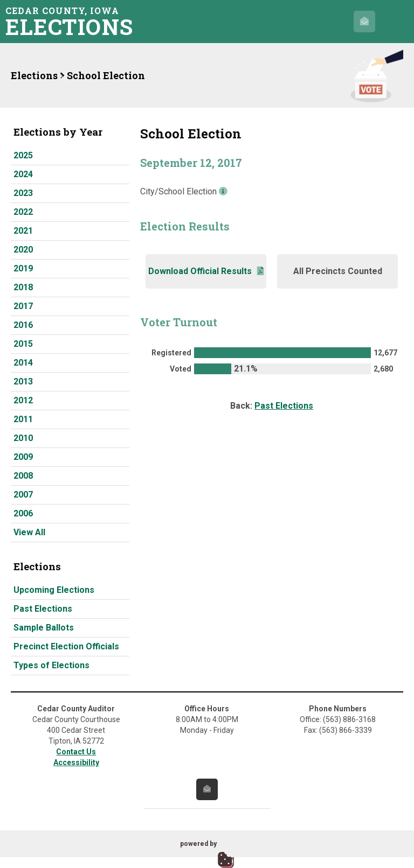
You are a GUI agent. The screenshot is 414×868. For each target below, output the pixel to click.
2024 (23, 174)
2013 (23, 381)
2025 (23, 155)
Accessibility (76, 762)
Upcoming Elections (54, 590)
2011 (23, 419)
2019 (23, 268)
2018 (23, 287)
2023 (23, 193)
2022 (23, 212)
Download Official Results (206, 271)
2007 (23, 495)
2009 (23, 457)
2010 (23, 438)
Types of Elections (51, 665)
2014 (23, 363)
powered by (198, 844)
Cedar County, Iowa (73, 21)
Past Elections (43, 609)
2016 (23, 325)
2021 (23, 231)
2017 (23, 306)
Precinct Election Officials (66, 646)
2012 (23, 400)
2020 (23, 250)
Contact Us (76, 752)
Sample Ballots (44, 628)
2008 (23, 476)
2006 (23, 513)
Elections (34, 75)
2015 (23, 344)
